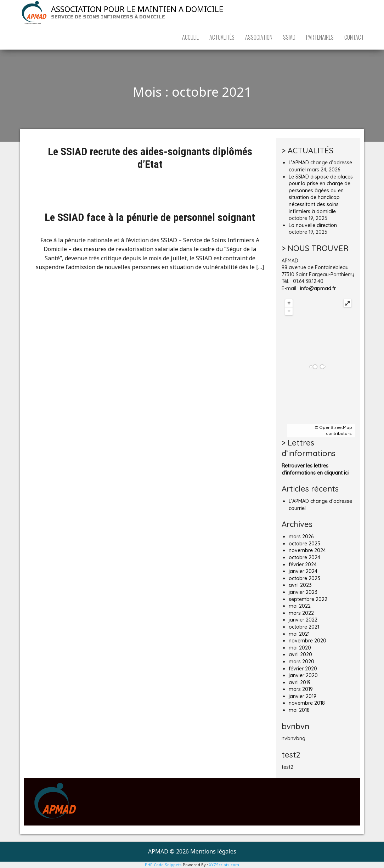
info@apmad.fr (318, 288)
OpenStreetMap (336, 427)
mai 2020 (300, 648)
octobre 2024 (304, 557)
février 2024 (303, 565)
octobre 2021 (304, 627)
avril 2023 (300, 585)
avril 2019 (300, 682)
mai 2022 (300, 606)
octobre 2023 (304, 578)
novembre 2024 (307, 550)
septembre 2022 (308, 599)
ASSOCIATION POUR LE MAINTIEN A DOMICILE (137, 9)
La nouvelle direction (313, 225)
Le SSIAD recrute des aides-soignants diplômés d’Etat (150, 158)
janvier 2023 (303, 592)
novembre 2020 (307, 641)
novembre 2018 (307, 703)
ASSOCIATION (259, 37)
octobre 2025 (304, 544)
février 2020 (303, 669)
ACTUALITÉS (222, 37)
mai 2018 (299, 710)
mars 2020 (301, 662)
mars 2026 (301, 537)
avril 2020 (300, 654)
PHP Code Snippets (163, 865)
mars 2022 (301, 613)
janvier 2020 (303, 675)
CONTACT (354, 37)
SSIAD (289, 37)
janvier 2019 (303, 696)
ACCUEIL (190, 37)
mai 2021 (299, 634)
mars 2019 (301, 689)
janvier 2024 (303, 571)
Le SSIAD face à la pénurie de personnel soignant (150, 217)
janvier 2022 (303, 620)
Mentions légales (213, 851)
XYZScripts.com (224, 865)
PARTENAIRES (320, 37)
